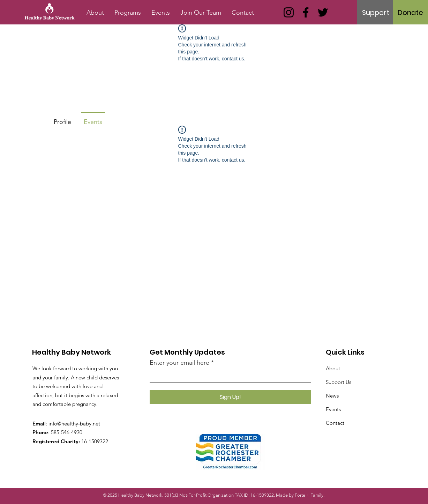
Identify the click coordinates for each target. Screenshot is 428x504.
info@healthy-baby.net (74, 424)
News (332, 396)
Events (333, 409)
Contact (335, 423)
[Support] (376, 13)
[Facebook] (306, 12)
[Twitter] (323, 12)
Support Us (339, 382)
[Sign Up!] (230, 397)
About (333, 368)
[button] (128, 13)
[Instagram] (289, 12)
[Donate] (410, 13)
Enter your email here (179, 363)
